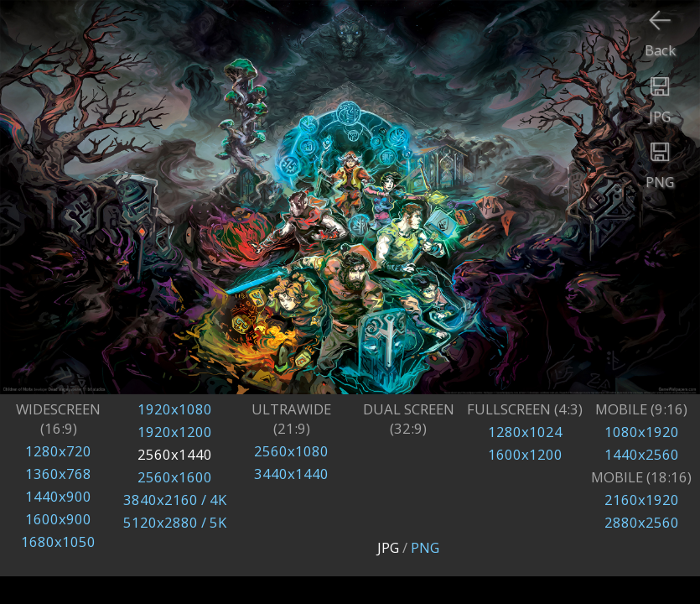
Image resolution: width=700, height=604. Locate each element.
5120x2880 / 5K (175, 522)
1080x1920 (642, 432)
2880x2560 (642, 522)
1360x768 (58, 474)
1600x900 (58, 519)
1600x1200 (525, 454)
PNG (425, 547)
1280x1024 (525, 432)
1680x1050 (58, 542)
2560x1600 (175, 477)
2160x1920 (642, 500)
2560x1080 (291, 451)
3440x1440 (291, 474)
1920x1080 (175, 409)
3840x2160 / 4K (175, 500)
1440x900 (58, 496)
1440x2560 (642, 454)
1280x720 (58, 451)
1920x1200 (175, 432)
